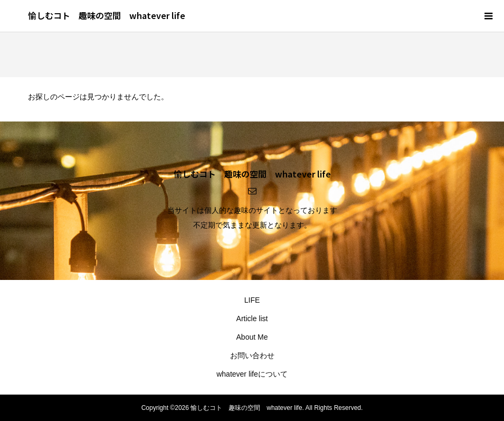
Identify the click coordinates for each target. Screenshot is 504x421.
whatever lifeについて (252, 374)
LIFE (252, 300)
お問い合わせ (252, 355)
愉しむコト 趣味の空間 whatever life (107, 15)
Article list (252, 319)
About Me (252, 337)
